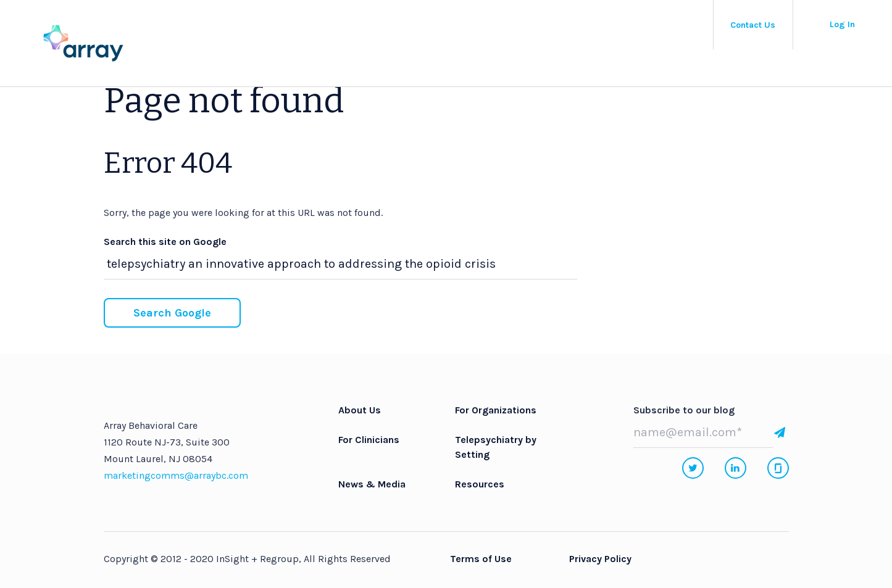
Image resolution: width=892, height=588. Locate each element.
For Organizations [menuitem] (496, 410)
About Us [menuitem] (360, 410)
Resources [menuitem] (480, 484)
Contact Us (753, 25)
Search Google (172, 313)
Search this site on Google (165, 242)
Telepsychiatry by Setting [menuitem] (496, 447)
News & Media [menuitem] (372, 484)
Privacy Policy (600, 559)
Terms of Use (481, 559)
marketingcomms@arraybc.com (176, 475)
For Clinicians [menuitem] (369, 440)
